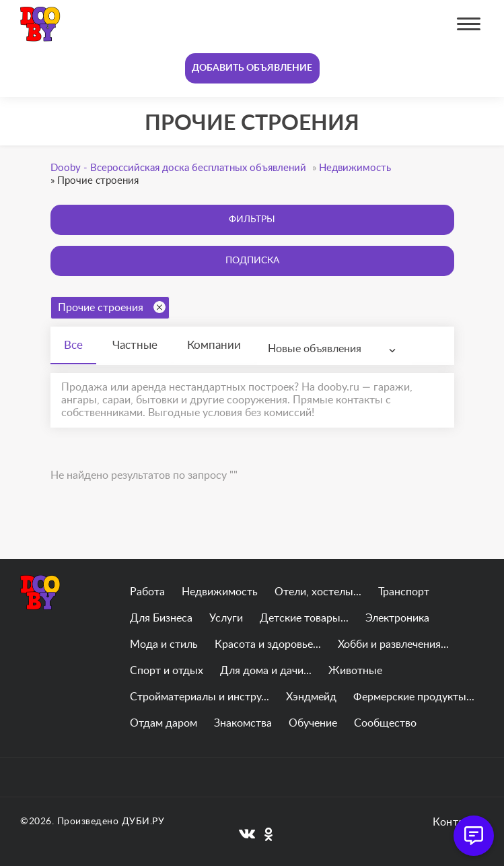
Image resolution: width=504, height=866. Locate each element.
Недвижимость (220, 592)
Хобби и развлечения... (393, 644)
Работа (147, 592)
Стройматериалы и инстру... (200, 697)
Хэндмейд (311, 697)
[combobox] (335, 349)
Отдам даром (164, 723)
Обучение (313, 723)
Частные (135, 345)
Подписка (252, 261)
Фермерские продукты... (414, 697)
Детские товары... (304, 618)
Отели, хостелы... (318, 592)
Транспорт (404, 592)
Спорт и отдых (167, 671)
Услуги (226, 618)
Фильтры (252, 220)
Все (73, 345)
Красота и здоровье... (268, 644)
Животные (355, 671)
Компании (214, 345)
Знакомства (243, 723)
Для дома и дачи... (266, 671)
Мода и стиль (164, 644)
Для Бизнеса (161, 618)
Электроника (397, 618)
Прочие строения (112, 307)
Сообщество (385, 723)
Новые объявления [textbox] (315, 349)
